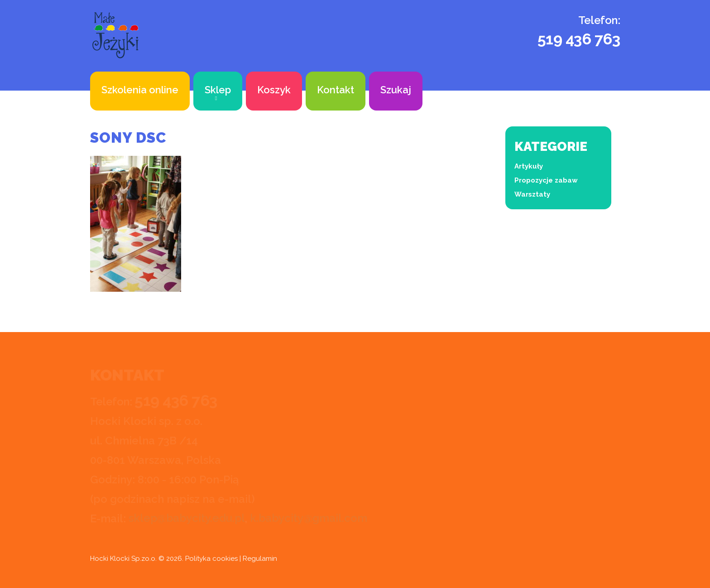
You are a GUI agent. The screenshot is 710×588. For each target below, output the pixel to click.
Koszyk (274, 90)
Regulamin (260, 559)
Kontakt (336, 90)
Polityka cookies (211, 559)
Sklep (218, 90)
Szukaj (396, 90)
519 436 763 (579, 39)
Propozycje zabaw (546, 180)
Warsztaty (532, 194)
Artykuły (529, 166)
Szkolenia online (140, 90)
